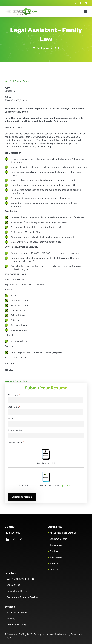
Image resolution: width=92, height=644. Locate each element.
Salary (8, 97)
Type (7, 88)
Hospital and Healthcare (19, 591)
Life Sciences (13, 585)
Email (11, 419)
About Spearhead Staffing (63, 533)
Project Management (17, 613)
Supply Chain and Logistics (20, 579)
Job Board (55, 563)
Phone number (16, 430)
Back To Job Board (19, 81)
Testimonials (56, 545)
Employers (55, 551)
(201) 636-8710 (6, 3)
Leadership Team (58, 539)
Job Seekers (56, 557)
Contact (54, 570)
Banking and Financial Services (22, 597)
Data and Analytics (16, 625)
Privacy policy (41, 634)
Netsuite (11, 619)
